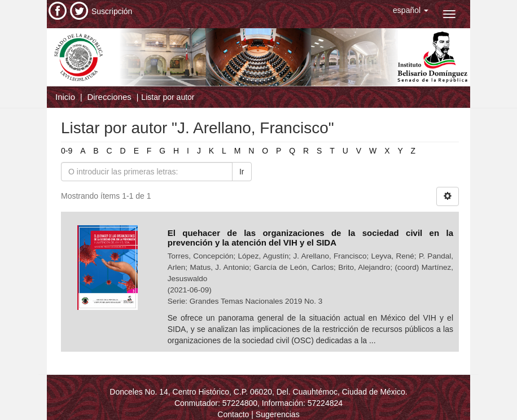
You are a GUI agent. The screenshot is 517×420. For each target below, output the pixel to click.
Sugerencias (278, 414)
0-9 (67, 151)
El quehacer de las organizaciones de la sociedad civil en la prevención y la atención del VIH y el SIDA (310, 238)
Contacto (233, 414)
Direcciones (109, 97)
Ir (242, 172)
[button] (411, 10)
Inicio (65, 97)
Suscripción (112, 11)
